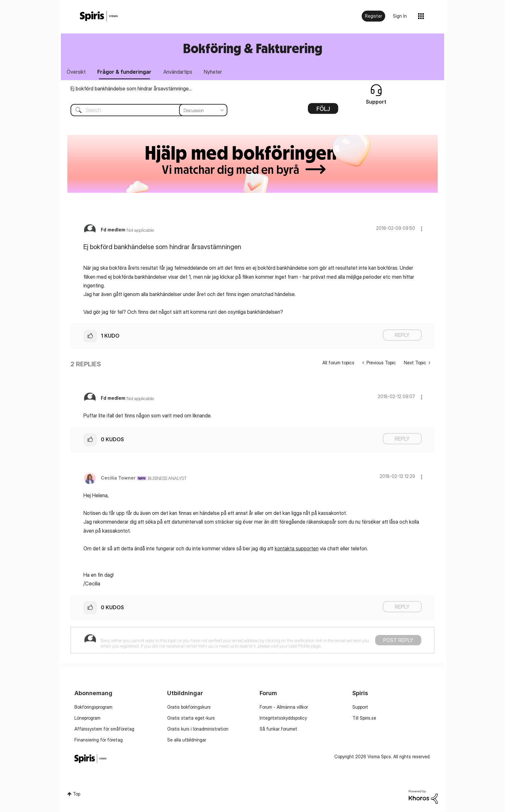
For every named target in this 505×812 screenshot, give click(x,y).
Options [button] (323, 111)
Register (373, 16)
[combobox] (144, 110)
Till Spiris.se (364, 718)
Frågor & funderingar (125, 72)
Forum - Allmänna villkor (284, 707)
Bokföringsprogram (93, 707)
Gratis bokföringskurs (189, 707)
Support (360, 707)
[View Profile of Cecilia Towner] (118, 478)
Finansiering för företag (99, 740)
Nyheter (215, 72)
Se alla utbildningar (187, 740)
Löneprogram (87, 718)
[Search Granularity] (203, 110)
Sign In (400, 16)
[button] (422, 229)
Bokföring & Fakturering (253, 48)
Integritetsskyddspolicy (283, 718)
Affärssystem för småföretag (104, 729)
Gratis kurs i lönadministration (198, 729)
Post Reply (398, 640)
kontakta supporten (297, 549)
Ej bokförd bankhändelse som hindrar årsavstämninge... (131, 89)
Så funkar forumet (278, 729)
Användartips (179, 72)
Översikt (76, 72)
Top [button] (76, 794)
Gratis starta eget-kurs (191, 718)
